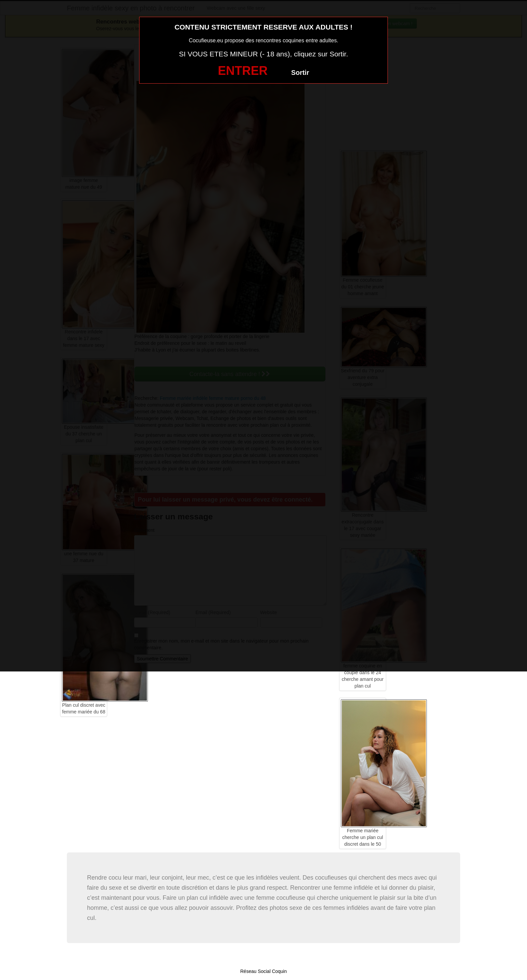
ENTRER (243, 71)
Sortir (300, 73)
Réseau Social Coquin (264, 971)
